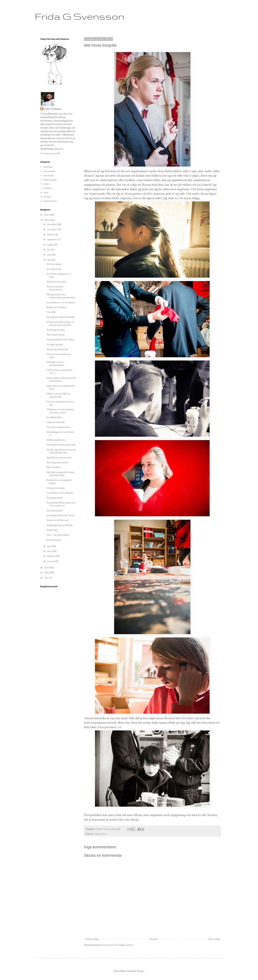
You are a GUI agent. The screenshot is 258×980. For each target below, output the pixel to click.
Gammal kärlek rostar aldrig (60, 340)
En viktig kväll (54, 269)
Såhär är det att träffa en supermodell (58, 395)
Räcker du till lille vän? (58, 520)
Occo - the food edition (58, 535)
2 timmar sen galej (56, 488)
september (52, 240)
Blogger (141, 971)
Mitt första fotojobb (56, 282)
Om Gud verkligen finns (58, 427)
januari (51, 561)
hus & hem (49, 175)
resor (46, 192)
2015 (47, 215)
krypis (47, 184)
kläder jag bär (50, 180)
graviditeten (49, 171)
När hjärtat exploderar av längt (59, 275)
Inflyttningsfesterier (56, 440)
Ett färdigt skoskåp (56, 330)
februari (51, 556)
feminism (48, 167)
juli (49, 250)
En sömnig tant (54, 540)
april (50, 546)
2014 (47, 220)
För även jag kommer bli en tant (60, 403)
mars (50, 551)
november (52, 230)
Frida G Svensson (80, 16)
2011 (47, 578)
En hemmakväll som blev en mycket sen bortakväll (60, 324)
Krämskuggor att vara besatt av (60, 434)
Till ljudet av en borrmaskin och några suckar (60, 411)
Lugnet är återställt (56, 422)
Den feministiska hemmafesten (55, 288)
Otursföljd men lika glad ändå (61, 445)
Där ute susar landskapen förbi (59, 356)
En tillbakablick (54, 417)
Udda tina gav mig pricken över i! (59, 371)
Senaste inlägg (92, 939)
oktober (51, 235)
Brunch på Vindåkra (57, 307)
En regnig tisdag (54, 498)
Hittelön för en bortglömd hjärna (59, 482)
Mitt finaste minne (56, 335)
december (52, 224)
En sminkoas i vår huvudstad (61, 303)
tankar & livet (101, 834)
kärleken (48, 188)
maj (49, 260)
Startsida (153, 939)
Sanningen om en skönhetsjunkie (55, 364)
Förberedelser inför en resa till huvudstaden (61, 380)
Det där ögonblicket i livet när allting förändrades (61, 451)
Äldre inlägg (214, 939)
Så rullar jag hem (55, 345)
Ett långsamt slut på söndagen (61, 317)
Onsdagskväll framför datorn (61, 515)
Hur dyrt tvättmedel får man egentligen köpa (60, 474)
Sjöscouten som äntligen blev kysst (61, 387)
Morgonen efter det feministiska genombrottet (61, 296)
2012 (47, 573)
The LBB (51, 312)
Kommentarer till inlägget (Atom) (117, 945)
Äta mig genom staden (57, 462)
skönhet (47, 197)
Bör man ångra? (54, 264)
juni (49, 255)
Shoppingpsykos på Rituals (60, 525)
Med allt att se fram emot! (59, 458)
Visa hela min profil (50, 153)
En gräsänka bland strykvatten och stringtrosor (61, 504)
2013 (47, 568)
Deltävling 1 (52, 530)
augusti (51, 245)
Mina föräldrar (54, 467)
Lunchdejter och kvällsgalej (60, 493)
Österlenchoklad (55, 511)
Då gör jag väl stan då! (57, 349)
